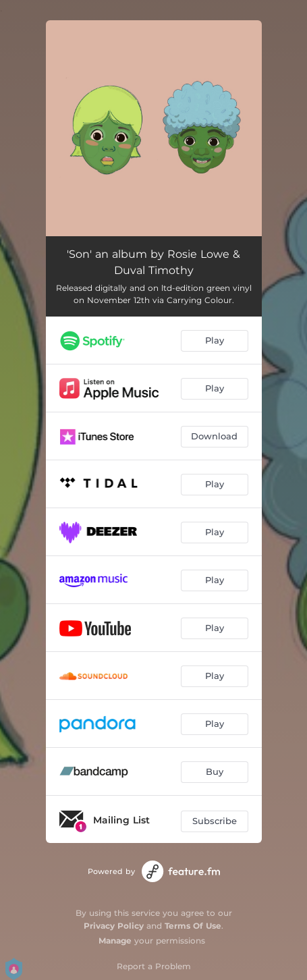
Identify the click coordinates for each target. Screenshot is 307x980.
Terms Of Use (193, 926)
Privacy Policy (114, 926)
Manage (115, 941)
